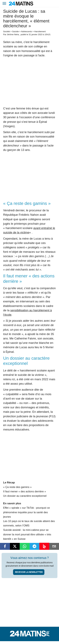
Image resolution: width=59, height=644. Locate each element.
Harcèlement (40, 31)
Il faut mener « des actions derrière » (25, 491)
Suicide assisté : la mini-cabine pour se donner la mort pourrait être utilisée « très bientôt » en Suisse (27, 534)
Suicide (15, 31)
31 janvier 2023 (36, 34)
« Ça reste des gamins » (17, 487)
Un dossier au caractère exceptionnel (25, 496)
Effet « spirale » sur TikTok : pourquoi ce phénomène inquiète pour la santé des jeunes (27, 512)
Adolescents (26, 31)
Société (7, 31)
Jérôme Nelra (13, 34)
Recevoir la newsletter (29, 572)
